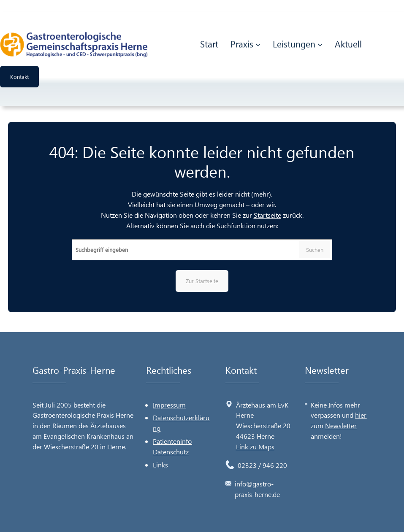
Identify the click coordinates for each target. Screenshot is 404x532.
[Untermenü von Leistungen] (320, 43)
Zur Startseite (202, 281)
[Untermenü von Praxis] (258, 43)
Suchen (315, 250)
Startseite (267, 215)
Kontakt (19, 76)
